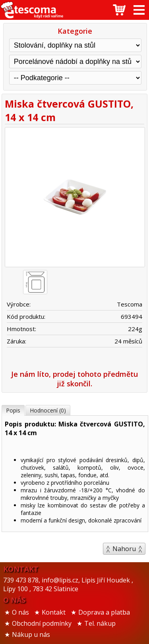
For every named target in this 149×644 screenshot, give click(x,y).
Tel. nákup (100, 623)
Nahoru (124, 549)
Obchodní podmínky (42, 623)
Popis (13, 410)
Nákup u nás (31, 634)
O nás (20, 612)
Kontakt (54, 612)
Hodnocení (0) (48, 410)
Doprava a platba (104, 612)
